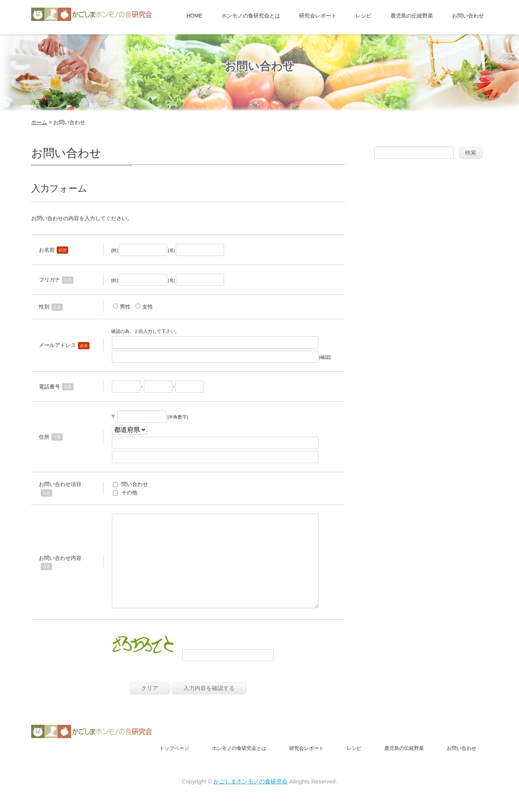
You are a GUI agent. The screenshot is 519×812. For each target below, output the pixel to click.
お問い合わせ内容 (60, 567)
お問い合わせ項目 (60, 484)
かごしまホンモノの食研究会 (251, 800)
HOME (194, 16)
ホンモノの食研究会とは (251, 16)
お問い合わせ (468, 16)
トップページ (174, 766)
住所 (44, 437)
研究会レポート (318, 16)
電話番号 (49, 387)
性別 (44, 307)
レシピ (363, 16)
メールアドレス (57, 345)
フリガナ (49, 280)
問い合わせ (135, 484)
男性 (125, 307)
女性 (148, 307)
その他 (129, 492)
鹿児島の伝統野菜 (412, 16)
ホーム (39, 122)
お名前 (47, 250)
